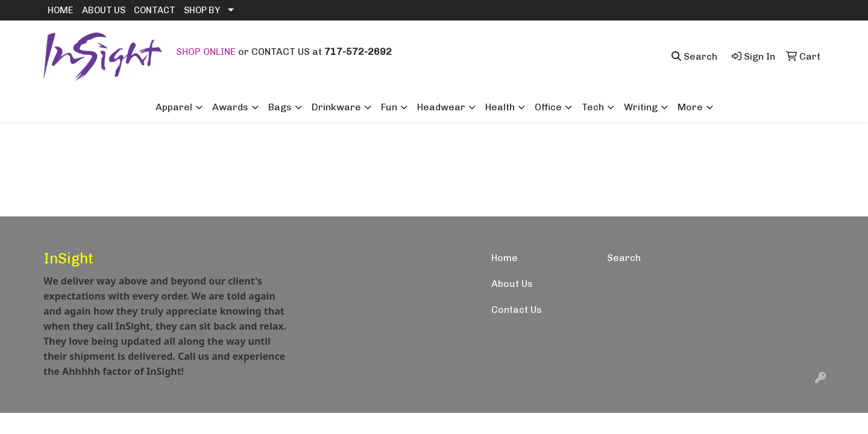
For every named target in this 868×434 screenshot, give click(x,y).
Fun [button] (389, 107)
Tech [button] (593, 107)
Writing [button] (641, 107)
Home (505, 258)
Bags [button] (280, 107)
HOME (61, 10)
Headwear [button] (441, 107)
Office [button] (548, 107)
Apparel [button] (174, 107)
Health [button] (500, 107)
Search (624, 258)
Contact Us (517, 310)
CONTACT (155, 10)
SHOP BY (202, 10)
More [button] (690, 107)
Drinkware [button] (336, 107)
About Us (512, 284)
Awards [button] (230, 107)
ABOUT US (104, 10)
